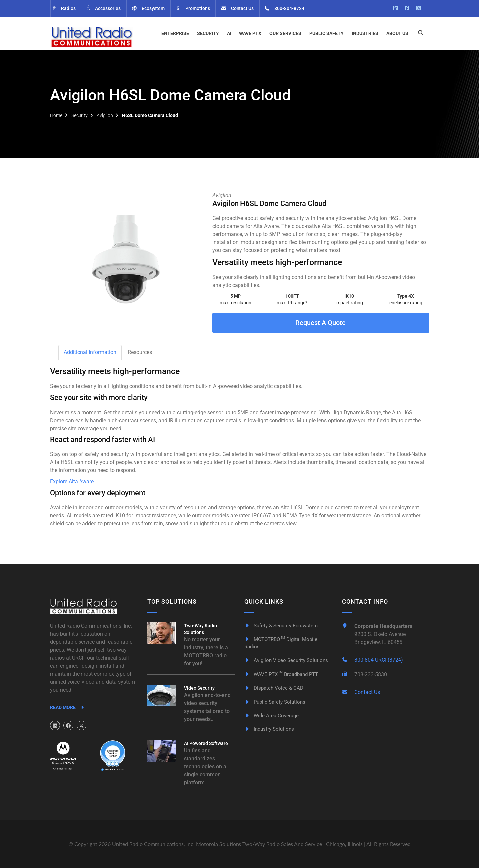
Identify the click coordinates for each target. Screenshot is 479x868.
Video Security (199, 688)
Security (80, 115)
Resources (140, 352)
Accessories (103, 8)
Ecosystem (148, 8)
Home (56, 115)
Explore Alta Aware (72, 482)
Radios (64, 8)
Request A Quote (320, 323)
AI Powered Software (206, 743)
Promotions (193, 8)
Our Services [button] (285, 33)
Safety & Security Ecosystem (281, 626)
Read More (68, 707)
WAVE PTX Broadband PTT (281, 674)
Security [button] (208, 33)
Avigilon (105, 115)
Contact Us (237, 8)
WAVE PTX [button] (250, 33)
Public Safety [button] (326, 33)
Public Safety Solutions (275, 702)
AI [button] (229, 33)
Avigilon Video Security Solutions (286, 660)
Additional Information (90, 352)
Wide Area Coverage (272, 716)
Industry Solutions (269, 729)
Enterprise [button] (175, 33)
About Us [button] (397, 33)
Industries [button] (365, 33)
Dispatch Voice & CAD (274, 688)
